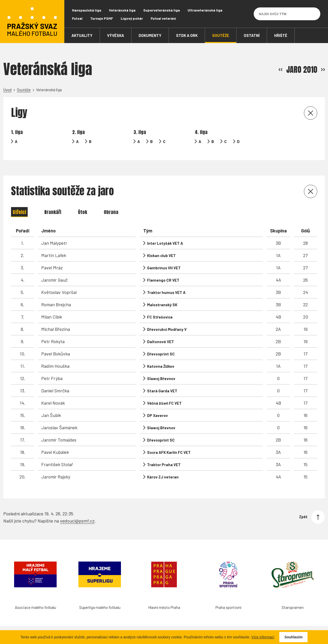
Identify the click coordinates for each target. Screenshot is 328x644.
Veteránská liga (122, 10)
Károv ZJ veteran (163, 477)
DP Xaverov (157, 415)
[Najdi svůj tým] (283, 14)
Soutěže (24, 90)
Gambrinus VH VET (164, 268)
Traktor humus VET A (166, 292)
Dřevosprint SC (161, 354)
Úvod (7, 90)
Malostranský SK (162, 305)
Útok (83, 212)
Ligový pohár (132, 18)
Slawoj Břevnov (161, 379)
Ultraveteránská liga (205, 10)
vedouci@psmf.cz (77, 521)
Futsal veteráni (163, 18)
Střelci (19, 212)
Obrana (111, 212)
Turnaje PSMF (102, 18)
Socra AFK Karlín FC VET (169, 452)
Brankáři (53, 212)
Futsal (77, 18)
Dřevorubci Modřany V (167, 329)
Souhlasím (294, 637)
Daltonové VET (161, 342)
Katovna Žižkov (161, 366)
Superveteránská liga (162, 10)
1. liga (17, 132)
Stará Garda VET (162, 391)
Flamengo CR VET (163, 280)
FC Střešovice (160, 317)
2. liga (79, 132)
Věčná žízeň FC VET (164, 403)
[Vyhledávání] (314, 14)
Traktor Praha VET (164, 465)
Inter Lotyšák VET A (165, 243)
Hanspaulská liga (87, 10)
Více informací (263, 637)
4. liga (201, 132)
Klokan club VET (161, 255)
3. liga (140, 132)
